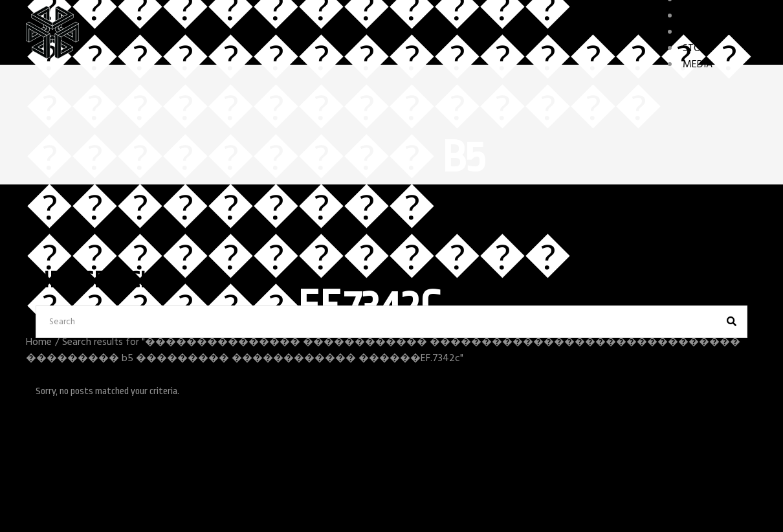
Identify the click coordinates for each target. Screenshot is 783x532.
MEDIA (698, 65)
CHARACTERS (711, 16)
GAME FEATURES (720, 32)
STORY (697, 49)
